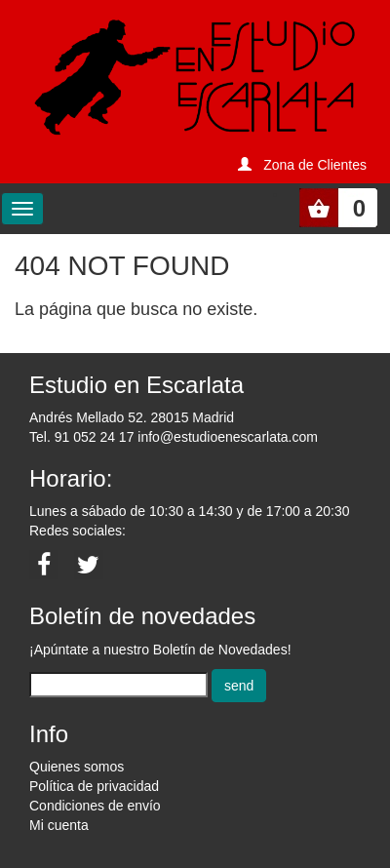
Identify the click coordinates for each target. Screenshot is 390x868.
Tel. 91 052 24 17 (81, 437)
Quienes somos (77, 767)
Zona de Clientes (315, 165)
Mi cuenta (59, 825)
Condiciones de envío (95, 806)
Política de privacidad (94, 786)
